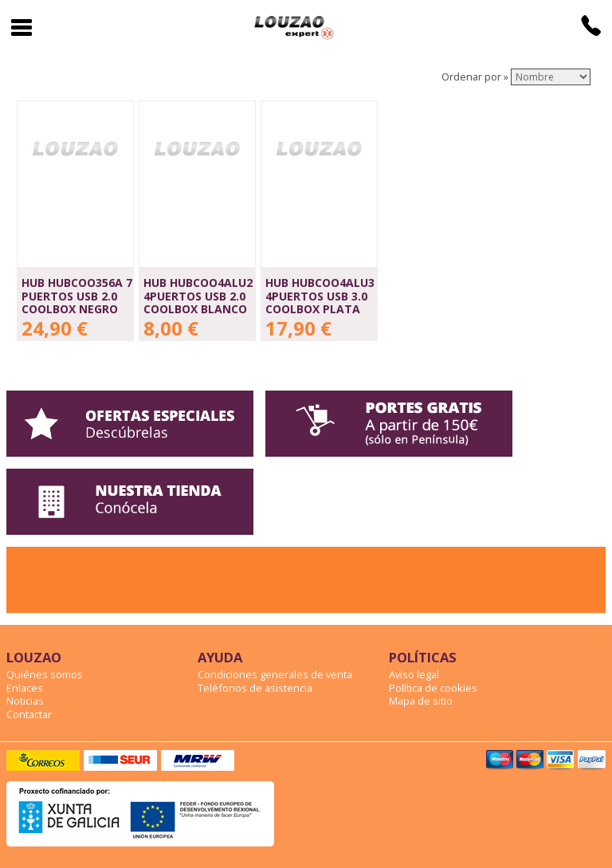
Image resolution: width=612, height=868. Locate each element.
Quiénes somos (45, 674)
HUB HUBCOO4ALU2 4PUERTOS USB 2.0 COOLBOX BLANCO (198, 296)
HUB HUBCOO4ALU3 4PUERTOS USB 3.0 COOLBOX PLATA (320, 296)
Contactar (29, 714)
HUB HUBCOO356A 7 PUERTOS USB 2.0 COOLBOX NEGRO (77, 296)
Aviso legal (414, 674)
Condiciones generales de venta (275, 674)
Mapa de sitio (421, 701)
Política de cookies (433, 688)
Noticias (25, 701)
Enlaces (25, 688)
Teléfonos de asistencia (255, 688)
